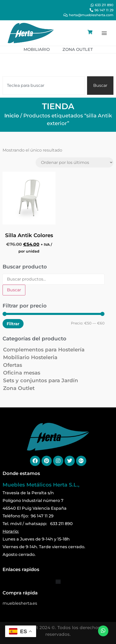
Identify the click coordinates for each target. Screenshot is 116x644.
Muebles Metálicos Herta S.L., (41, 485)
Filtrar (13, 324)
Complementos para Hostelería (44, 350)
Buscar (14, 290)
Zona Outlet (19, 388)
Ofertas (13, 365)
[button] (104, 33)
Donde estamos (21, 473)
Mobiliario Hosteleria (30, 357)
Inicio (12, 116)
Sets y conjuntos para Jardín (41, 380)
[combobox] (44, 86)
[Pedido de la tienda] (75, 162)
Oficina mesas (22, 373)
